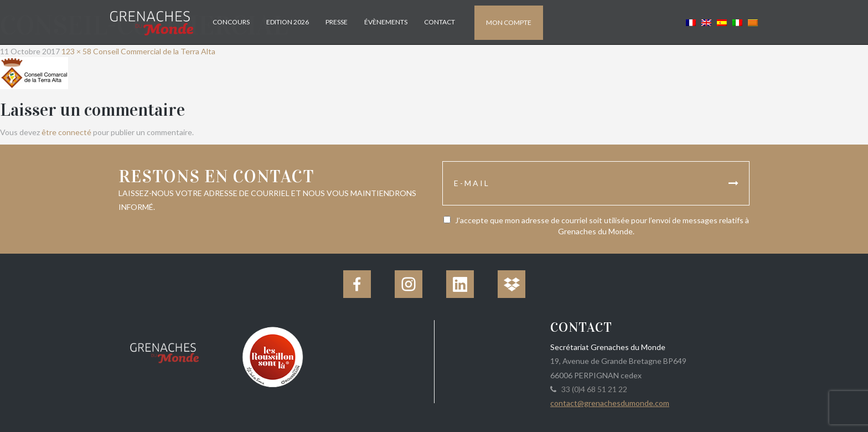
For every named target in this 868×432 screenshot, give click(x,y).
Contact (440, 22)
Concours (231, 22)
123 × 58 (76, 51)
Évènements (386, 22)
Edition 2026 (288, 22)
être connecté (66, 132)
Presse (337, 22)
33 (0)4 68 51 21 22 (593, 389)
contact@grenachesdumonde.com (610, 403)
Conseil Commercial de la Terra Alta (154, 51)
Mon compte (509, 22)
